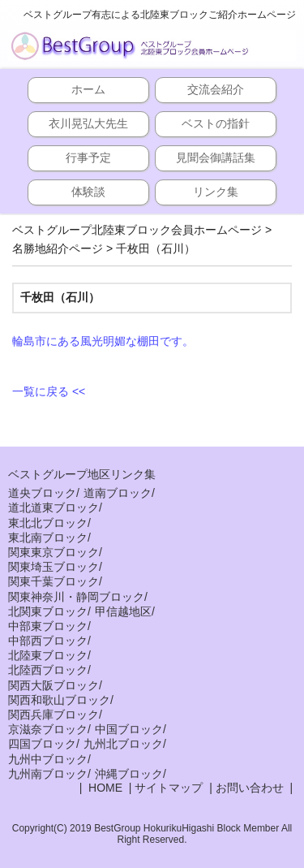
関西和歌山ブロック (59, 700)
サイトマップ (169, 788)
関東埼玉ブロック (54, 567)
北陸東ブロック (48, 655)
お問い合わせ (250, 788)
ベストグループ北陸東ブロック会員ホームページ (137, 230)
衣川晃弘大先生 (88, 123)
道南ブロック (118, 493)
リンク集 (216, 192)
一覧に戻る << (49, 391)
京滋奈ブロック (48, 729)
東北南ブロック (48, 538)
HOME (104, 788)
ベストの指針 (216, 123)
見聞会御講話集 (216, 158)
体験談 (88, 192)
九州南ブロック (48, 774)
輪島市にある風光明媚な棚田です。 (103, 341)
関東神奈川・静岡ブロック (76, 597)
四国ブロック (42, 744)
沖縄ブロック (129, 774)
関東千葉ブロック (54, 581)
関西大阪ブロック (54, 685)
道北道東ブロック (54, 507)
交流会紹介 (216, 89)
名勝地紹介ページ (58, 248)
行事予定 (88, 158)
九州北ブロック (123, 744)
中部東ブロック (48, 626)
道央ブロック (42, 493)
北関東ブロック (48, 611)
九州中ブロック (48, 759)
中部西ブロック (48, 641)
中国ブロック (129, 729)
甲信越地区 (123, 611)
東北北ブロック (48, 523)
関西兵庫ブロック (54, 715)
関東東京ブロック (54, 552)
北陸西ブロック (48, 670)
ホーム (88, 89)
